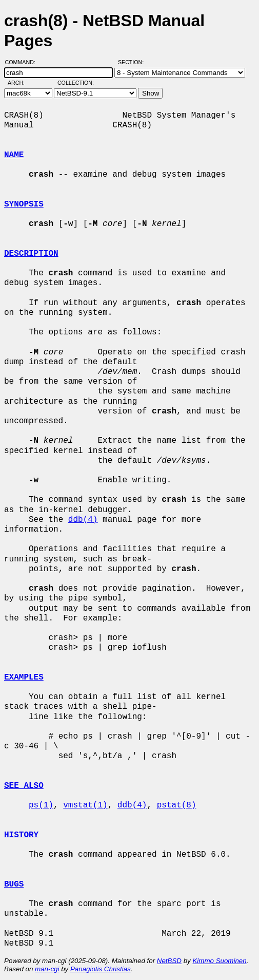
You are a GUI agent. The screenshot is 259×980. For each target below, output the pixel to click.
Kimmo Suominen (219, 961)
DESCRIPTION (31, 254)
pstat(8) (177, 805)
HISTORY (21, 835)
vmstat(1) (85, 805)
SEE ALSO (24, 786)
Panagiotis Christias (101, 969)
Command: (23, 62)
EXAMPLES (24, 677)
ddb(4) (83, 520)
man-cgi (47, 969)
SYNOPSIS (24, 204)
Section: (133, 62)
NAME (14, 155)
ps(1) (41, 805)
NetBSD (169, 961)
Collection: (76, 83)
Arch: (21, 83)
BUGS (14, 884)
